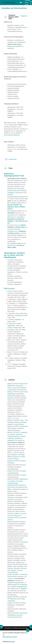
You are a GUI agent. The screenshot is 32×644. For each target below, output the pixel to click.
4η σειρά (10, 276)
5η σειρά (10, 282)
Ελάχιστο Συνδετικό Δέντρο (16, 501)
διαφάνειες (24, 589)
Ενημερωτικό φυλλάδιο (14, 46)
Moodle (12, 642)
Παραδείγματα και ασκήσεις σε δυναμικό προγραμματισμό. (18, 481)
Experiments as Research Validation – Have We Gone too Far (17, 221)
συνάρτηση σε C (19, 180)
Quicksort (21, 428)
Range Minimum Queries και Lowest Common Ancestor (16, 457)
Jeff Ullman (11, 213)
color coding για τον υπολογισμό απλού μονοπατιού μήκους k (17, 518)
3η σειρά (10, 270)
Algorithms (18, 320)
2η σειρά (10, 266)
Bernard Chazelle (13, 205)
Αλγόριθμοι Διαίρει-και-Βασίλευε (17, 422)
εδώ (13, 311)
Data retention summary (10, 637)
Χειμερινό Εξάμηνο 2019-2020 (14, 17)
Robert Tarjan (20, 227)
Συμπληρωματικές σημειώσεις (16, 197)
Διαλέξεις (12, 380)
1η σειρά (10, 260)
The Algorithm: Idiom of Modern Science (16, 207)
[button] (22, 3)
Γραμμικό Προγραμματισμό (16, 583)
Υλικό (10, 168)
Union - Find (24, 420)
